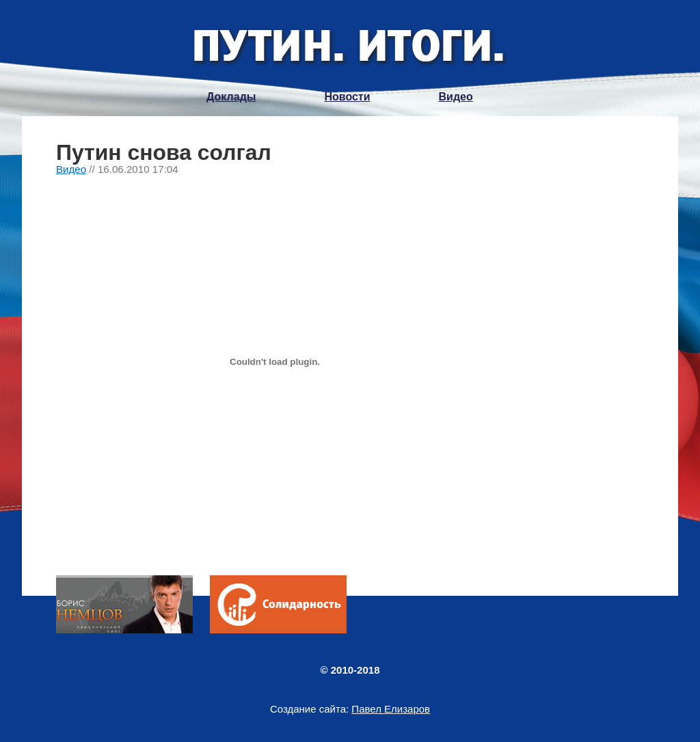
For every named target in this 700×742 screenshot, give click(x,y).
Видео (456, 97)
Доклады (231, 97)
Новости (347, 97)
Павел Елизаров (391, 709)
